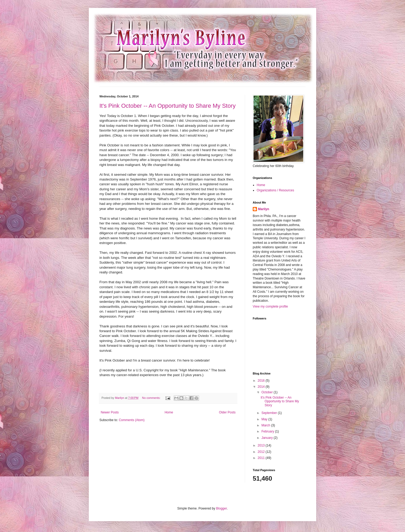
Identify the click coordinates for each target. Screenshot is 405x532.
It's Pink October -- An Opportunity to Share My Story (167, 106)
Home (169, 412)
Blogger (221, 508)
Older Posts (227, 412)
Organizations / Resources (275, 190)
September (270, 413)
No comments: (152, 398)
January (268, 438)
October (268, 392)
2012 (262, 452)
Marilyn (264, 209)
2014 (262, 387)
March (266, 425)
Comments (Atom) (132, 420)
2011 (262, 458)
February (268, 431)
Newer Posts (110, 412)
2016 (262, 381)
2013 (262, 445)
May (265, 419)
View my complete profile (270, 306)
